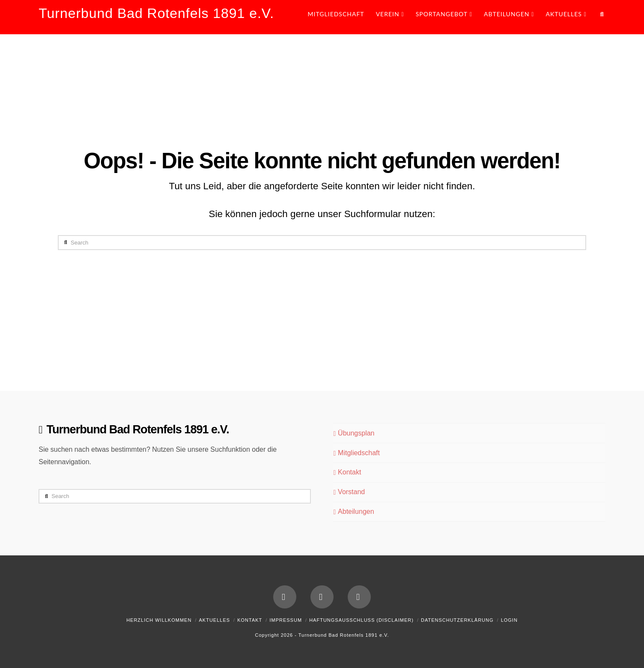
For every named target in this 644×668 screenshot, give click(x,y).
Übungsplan (354, 433)
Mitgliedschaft (356, 453)
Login (509, 620)
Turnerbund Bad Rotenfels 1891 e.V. (156, 13)
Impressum (286, 620)
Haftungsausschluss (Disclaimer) (361, 620)
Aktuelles (214, 620)
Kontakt (347, 472)
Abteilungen (353, 512)
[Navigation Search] (599, 17)
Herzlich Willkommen (159, 620)
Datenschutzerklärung (457, 620)
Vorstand (349, 492)
